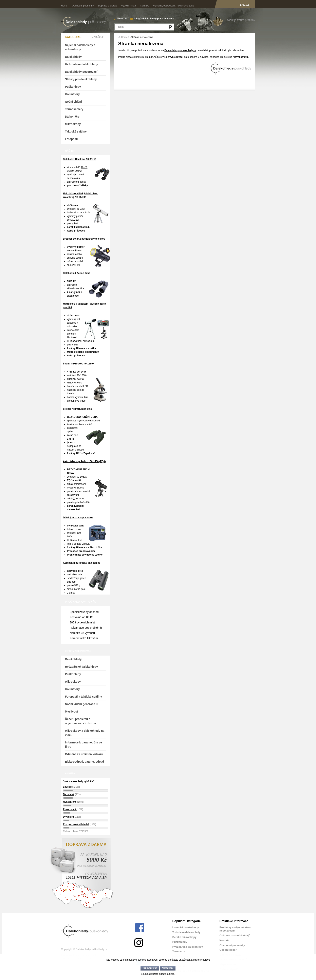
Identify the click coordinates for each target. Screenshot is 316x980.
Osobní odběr (228, 950)
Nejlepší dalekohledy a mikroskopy (80, 47)
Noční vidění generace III (82, 704)
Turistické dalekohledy (187, 932)
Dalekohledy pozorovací (81, 72)
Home (64, 6)
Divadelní (69, 817)
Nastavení (168, 968)
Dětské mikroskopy (184, 937)
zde (172, 974)
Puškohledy (73, 87)
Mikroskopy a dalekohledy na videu (85, 733)
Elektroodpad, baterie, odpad (85, 762)
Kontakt (144, 6)
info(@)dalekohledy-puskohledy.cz (154, 19)
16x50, (71, 171)
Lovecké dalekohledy (186, 927)
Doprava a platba (107, 6)
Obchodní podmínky (83, 6)
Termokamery (74, 109)
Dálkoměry (72, 117)
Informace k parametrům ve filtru (84, 745)
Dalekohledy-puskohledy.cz (180, 50)
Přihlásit (245, 5)
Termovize (179, 951)
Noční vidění (73, 102)
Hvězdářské (70, 802)
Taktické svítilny (76, 132)
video (83, 401)
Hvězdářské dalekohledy (82, 64)
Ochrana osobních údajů (235, 935)
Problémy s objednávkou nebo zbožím (235, 929)
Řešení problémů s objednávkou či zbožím (81, 721)
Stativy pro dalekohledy (81, 79)
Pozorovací (70, 809)
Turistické (69, 794)
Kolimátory (72, 94)
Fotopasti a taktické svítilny (84, 697)
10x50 (84, 167)
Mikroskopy (73, 124)
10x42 (78, 171)
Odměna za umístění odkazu (84, 754)
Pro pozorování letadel (76, 824)
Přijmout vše (150, 968)
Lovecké (68, 787)
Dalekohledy (73, 57)
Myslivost (72, 712)
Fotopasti (71, 139)
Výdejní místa (128, 6)
